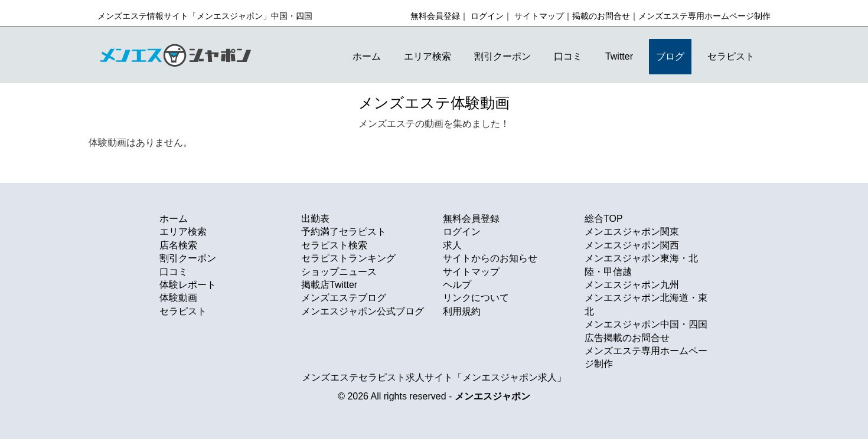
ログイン (487, 16)
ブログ (670, 56)
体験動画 (178, 298)
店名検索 (178, 245)
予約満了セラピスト (344, 232)
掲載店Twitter (329, 285)
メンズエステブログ (344, 298)
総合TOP (604, 219)
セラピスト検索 (334, 245)
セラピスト (731, 56)
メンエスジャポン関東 (632, 232)
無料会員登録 (435, 16)
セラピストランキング (348, 258)
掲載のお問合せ (601, 16)
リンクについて (476, 298)
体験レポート (188, 285)
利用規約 (462, 311)
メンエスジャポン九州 (632, 285)
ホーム (367, 56)
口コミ (568, 56)
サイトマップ (539, 16)
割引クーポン (502, 56)
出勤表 (315, 219)
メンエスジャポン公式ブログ (363, 311)
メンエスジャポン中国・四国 (646, 324)
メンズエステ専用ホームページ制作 (704, 16)
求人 (452, 245)
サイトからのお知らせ (490, 258)
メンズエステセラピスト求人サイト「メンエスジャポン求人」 (434, 377)
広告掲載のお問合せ (627, 338)
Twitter (619, 56)
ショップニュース (339, 272)
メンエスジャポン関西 (632, 245)
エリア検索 (428, 56)
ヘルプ (457, 285)
